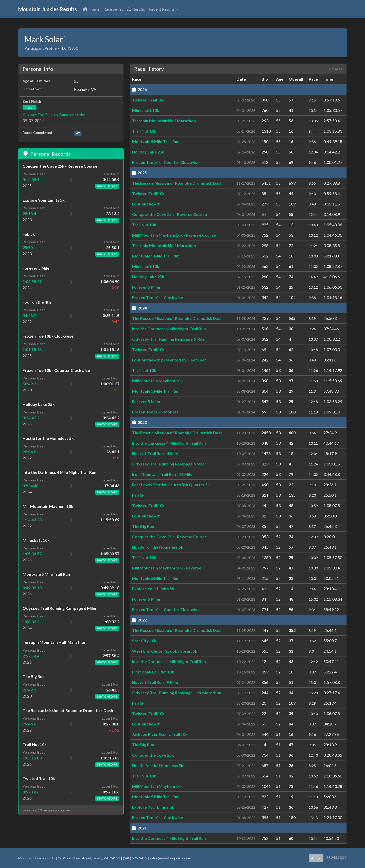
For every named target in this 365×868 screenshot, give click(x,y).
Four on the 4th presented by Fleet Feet (169, 360)
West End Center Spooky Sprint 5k (165, 651)
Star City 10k (144, 641)
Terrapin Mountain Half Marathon (164, 121)
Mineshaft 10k (146, 110)
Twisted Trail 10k (148, 100)
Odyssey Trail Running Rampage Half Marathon (177, 693)
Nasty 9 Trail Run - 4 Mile (155, 453)
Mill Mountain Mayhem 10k (157, 381)
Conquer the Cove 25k (153, 755)
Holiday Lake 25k (148, 152)
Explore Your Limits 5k (153, 589)
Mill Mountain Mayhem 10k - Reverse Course (174, 235)
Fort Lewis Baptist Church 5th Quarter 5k (171, 485)
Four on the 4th (146, 204)
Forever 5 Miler (146, 287)
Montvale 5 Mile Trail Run (156, 141)
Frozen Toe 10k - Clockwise (158, 297)
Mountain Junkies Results (48, 9)
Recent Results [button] (162, 9)
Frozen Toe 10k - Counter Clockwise (166, 162)
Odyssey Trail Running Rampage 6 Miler (54, 115)
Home (91, 9)
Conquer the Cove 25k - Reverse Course (169, 214)
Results (136, 9)
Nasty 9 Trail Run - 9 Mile (155, 682)
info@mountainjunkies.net (171, 858)
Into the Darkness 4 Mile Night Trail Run (169, 329)
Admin (316, 858)
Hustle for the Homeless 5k (158, 547)
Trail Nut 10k (144, 131)
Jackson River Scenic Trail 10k (160, 734)
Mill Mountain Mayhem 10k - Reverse (167, 568)
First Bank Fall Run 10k (153, 672)
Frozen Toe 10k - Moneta (155, 412)
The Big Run (143, 526)
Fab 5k (138, 495)
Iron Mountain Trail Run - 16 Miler (163, 474)
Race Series (113, 9)
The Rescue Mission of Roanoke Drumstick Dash (177, 183)
